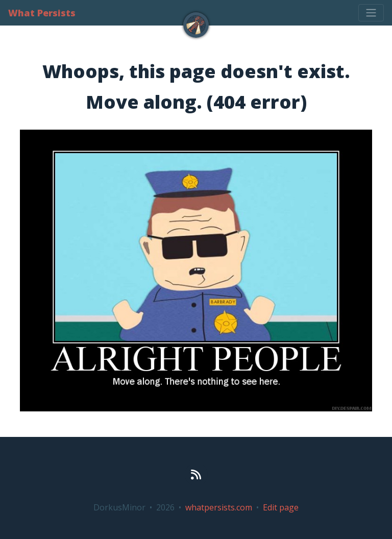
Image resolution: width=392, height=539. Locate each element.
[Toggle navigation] (371, 13)
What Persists (42, 13)
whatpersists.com (219, 507)
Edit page (281, 507)
